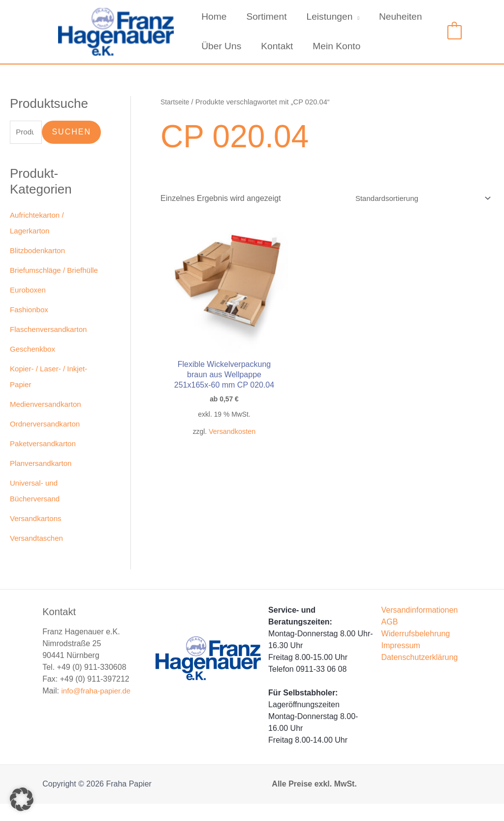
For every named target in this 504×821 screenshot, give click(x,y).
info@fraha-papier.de (98, 708)
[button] (22, 799)
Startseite (176, 102)
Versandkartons (37, 536)
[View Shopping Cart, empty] (455, 31)
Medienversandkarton (48, 421)
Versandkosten (221, 430)
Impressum (401, 663)
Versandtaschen (38, 555)
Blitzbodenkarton (39, 252)
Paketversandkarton (45, 461)
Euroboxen (29, 307)
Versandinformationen (420, 627)
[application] (354, 17)
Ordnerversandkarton (47, 441)
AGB (390, 639)
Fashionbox (30, 327)
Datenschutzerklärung (420, 674)
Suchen (71, 133)
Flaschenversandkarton (51, 346)
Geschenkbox (34, 366)
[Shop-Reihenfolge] (417, 199)
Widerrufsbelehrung (416, 651)
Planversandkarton (43, 480)
